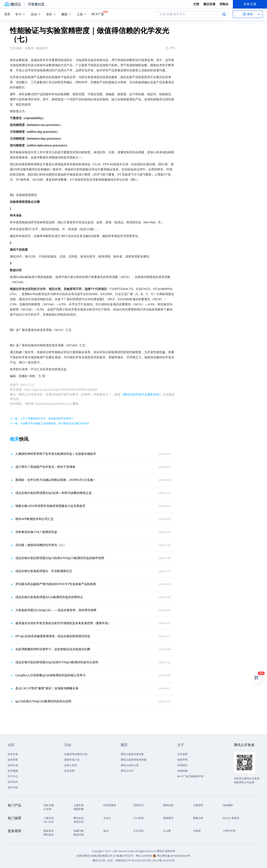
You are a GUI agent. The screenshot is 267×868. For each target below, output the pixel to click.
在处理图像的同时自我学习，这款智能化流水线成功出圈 (53, 649)
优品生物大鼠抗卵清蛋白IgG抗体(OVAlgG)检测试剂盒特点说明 (57, 662)
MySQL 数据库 (231, 818)
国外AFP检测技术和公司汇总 (35, 519)
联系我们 (182, 765)
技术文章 (13, 754)
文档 (196, 4)
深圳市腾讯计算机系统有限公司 (95, 856)
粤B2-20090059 (144, 856)
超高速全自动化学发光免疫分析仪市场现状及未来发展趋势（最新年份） (63, 623)
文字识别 (138, 831)
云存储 (47, 809)
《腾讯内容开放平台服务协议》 (141, 394)
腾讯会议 (79, 818)
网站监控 (49, 835)
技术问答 (13, 760)
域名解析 (228, 805)
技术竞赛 (69, 771)
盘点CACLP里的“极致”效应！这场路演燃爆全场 (47, 688)
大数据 (197, 831)
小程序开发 (229, 831)
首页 (7, 14)
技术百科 (13, 782)
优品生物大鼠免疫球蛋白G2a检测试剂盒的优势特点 (49, 597)
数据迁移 (79, 835)
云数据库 (198, 805)
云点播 (167, 831)
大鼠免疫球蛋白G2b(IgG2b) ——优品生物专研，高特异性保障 (56, 610)
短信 (106, 831)
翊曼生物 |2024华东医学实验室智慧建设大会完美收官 (50, 506)
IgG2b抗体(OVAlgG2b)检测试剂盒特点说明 (43, 701)
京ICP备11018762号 (163, 861)
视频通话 (168, 818)
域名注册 (49, 805)
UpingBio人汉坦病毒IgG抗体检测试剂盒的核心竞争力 (50, 675)
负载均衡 (79, 831)
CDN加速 (138, 818)
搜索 (224, 14)
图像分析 (198, 818)
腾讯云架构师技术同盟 (134, 760)
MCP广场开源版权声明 (190, 776)
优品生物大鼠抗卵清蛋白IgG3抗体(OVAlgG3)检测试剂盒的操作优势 (60, 558)
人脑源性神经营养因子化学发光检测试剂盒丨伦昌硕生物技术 (56, 454)
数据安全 (49, 831)
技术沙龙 (13, 765)
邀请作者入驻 (72, 760)
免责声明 (182, 760)
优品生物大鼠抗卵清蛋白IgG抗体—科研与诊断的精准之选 (54, 493)
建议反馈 (209, 4)
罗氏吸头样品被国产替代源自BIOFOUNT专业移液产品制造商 (56, 584)
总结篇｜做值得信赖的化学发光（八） (41, 545)
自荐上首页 (71, 765)
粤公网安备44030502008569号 (174, 856)
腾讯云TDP (127, 771)
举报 (170, 48)
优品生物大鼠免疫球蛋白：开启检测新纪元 (44, 571)
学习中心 (13, 776)
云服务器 (79, 805)
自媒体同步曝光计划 (76, 754)
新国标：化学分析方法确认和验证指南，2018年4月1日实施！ (56, 480)
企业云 (107, 818)
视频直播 (79, 809)
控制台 (224, 4)
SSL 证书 (49, 822)
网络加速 (168, 805)
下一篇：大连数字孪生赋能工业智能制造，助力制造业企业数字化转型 (50, 423)
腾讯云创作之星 (130, 765)
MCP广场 (98, 14)
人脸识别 (49, 818)
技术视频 (13, 771)
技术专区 (13, 787)
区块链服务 (110, 805)
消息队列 (138, 805)
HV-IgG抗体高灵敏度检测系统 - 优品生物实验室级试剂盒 (53, 636)
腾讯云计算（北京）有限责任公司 (112, 861)
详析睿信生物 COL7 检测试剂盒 (36, 532)
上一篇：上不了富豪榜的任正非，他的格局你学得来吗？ (42, 419)
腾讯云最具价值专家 (132, 754)
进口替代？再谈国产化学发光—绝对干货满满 (45, 467)
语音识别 (79, 822)
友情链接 (182, 771)
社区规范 (182, 754)
